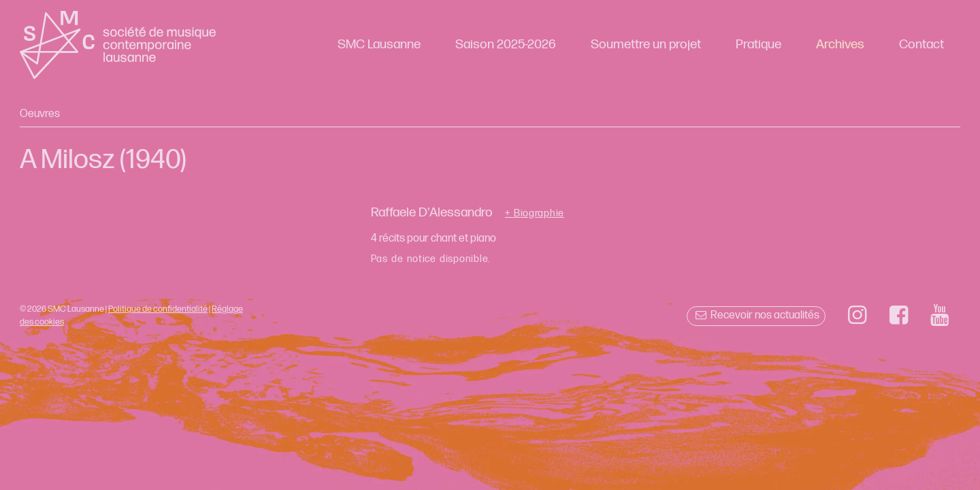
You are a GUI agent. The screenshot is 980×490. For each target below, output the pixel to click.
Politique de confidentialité (158, 309)
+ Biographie (535, 214)
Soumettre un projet (646, 45)
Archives (840, 45)
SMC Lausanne (379, 45)
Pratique (758, 45)
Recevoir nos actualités (756, 315)
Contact (921, 45)
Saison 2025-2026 (506, 45)
